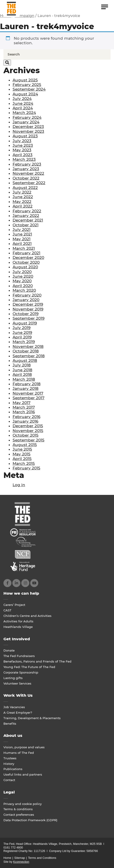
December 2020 (28, 258)
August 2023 (25, 136)
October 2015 (26, 435)
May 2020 (22, 281)
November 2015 (28, 431)
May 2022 (22, 202)
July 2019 (22, 328)
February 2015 (26, 468)
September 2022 (29, 183)
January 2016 (25, 421)
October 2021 (26, 225)
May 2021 (22, 239)
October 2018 (26, 351)
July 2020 (22, 272)
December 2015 (28, 426)
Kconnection (21, 862)
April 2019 (22, 337)
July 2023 (22, 141)
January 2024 (26, 122)
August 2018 (25, 361)
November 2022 (28, 173)
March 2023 (24, 159)
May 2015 (22, 454)
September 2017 (28, 398)
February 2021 (26, 253)
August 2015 (25, 445)
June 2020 (23, 276)
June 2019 (22, 333)
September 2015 (28, 440)
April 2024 (23, 108)
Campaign (24, 16)
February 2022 (27, 211)
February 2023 (27, 164)
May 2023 (22, 150)
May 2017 (22, 403)
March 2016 (24, 412)
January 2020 (26, 300)
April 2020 (23, 286)
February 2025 (27, 85)
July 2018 (22, 365)
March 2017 (24, 407)
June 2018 (22, 370)
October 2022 (26, 178)
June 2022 (23, 197)
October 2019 (26, 314)
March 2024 (24, 113)
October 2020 (26, 262)
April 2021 (22, 244)
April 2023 (23, 155)
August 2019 (25, 323)
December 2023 (28, 127)
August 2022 (25, 188)
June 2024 (23, 103)
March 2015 (24, 463)
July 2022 (22, 192)
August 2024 (25, 94)
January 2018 (26, 388)
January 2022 (26, 216)
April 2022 (23, 206)
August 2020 (25, 267)
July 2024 (22, 99)
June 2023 (23, 145)
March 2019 (24, 342)
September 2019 (28, 318)
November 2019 (28, 309)
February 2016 (26, 417)
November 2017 (28, 393)
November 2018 (28, 347)
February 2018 (27, 384)
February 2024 (27, 117)
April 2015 (22, 459)
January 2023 (26, 169)
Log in (19, 485)
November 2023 (28, 131)
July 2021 (22, 230)
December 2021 (28, 220)
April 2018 (22, 374)
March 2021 (24, 248)
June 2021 (22, 234)
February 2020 (27, 295)
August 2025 (25, 80)
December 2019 (28, 304)
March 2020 (24, 290)
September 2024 (29, 89)
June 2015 (22, 449)
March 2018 (24, 379)
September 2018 (29, 356)
